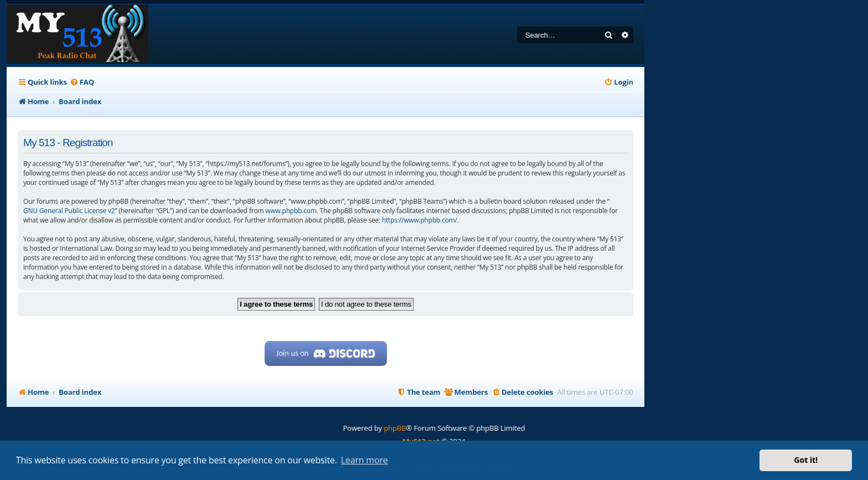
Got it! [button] (806, 460)
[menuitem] (82, 82)
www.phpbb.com (291, 211)
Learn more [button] (365, 460)
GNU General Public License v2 (69, 211)
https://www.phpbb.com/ (420, 220)
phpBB (395, 428)
